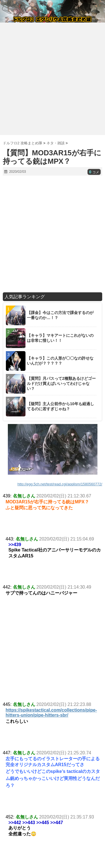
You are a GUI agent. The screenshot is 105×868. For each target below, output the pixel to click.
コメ (94, 172)
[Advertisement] (53, 77)
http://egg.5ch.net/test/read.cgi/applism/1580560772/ (60, 484)
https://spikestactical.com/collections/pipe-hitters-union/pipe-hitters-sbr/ (51, 713)
